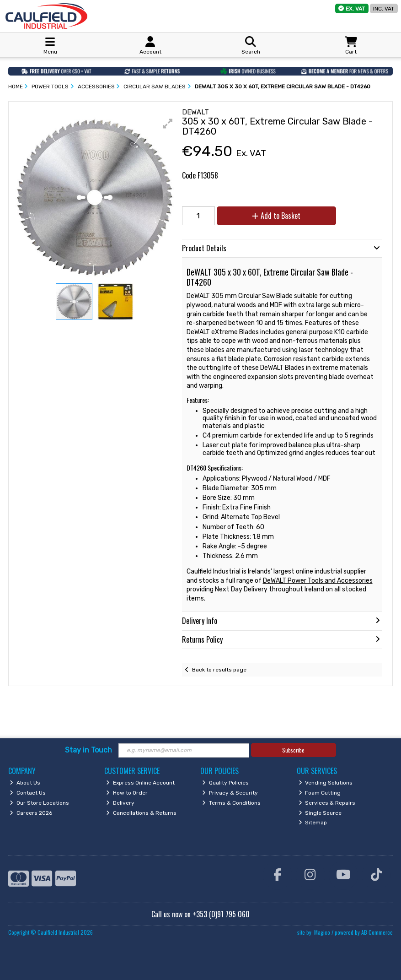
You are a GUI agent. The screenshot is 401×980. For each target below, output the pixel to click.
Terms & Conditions (231, 803)
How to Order (127, 793)
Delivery (120, 803)
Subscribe (293, 750)
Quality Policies (225, 783)
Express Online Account (140, 783)
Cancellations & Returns (141, 813)
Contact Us (28, 793)
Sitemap (313, 823)
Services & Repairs (327, 803)
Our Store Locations (39, 803)
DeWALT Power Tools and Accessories (318, 581)
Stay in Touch (88, 750)
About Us (25, 783)
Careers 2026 (31, 813)
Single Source (320, 813)
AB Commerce (377, 932)
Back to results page (219, 670)
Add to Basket (276, 216)
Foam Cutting (320, 793)
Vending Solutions (326, 783)
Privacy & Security (230, 793)
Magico (322, 932)
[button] (168, 124)
